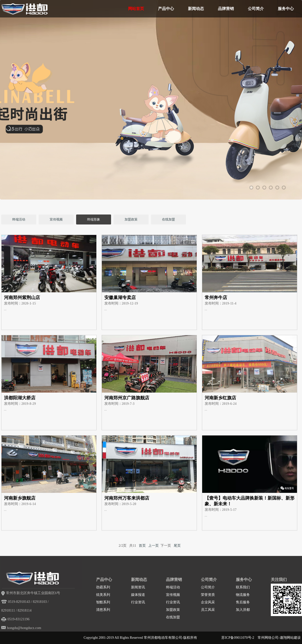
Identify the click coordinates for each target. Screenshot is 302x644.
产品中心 (166, 9)
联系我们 (243, 587)
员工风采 (208, 610)
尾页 (177, 546)
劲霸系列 (103, 587)
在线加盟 (168, 219)
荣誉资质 (208, 595)
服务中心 (286, 9)
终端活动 (19, 219)
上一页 (153, 546)
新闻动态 (196, 9)
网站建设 (294, 638)
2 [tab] (258, 188)
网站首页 (136, 9)
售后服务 (243, 602)
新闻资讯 (138, 587)
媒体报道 (138, 595)
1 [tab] (251, 188)
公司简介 (256, 9)
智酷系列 (103, 602)
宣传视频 (56, 219)
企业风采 (208, 602)
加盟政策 (131, 219)
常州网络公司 (268, 638)
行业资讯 (138, 602)
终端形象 (94, 219)
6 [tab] (284, 188)
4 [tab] (271, 188)
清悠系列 (103, 610)
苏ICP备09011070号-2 (238, 638)
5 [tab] (277, 188)
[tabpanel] (151, 118)
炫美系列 (103, 595)
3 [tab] (264, 188)
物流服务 (243, 595)
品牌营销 (226, 9)
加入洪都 (243, 610)
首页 (142, 546)
